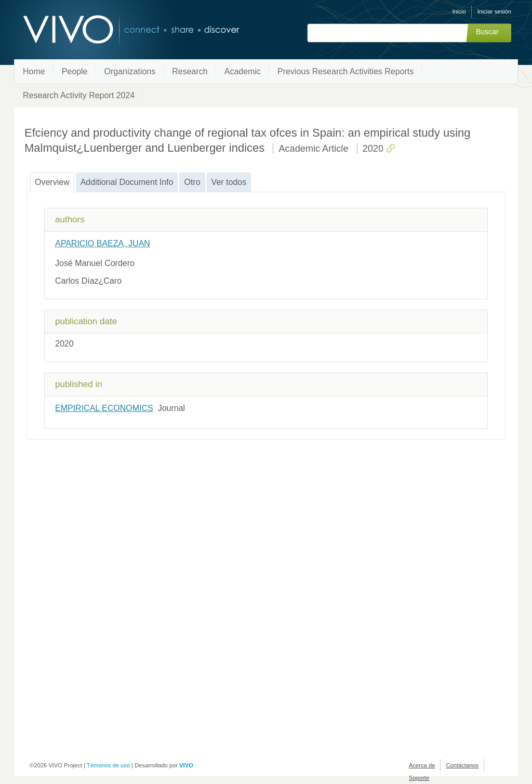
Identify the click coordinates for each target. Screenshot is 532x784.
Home (34, 71)
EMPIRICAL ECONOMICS (104, 408)
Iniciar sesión (494, 11)
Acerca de (422, 765)
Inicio (459, 11)
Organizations (130, 71)
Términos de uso (108, 765)
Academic (243, 71)
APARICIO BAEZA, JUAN (103, 243)
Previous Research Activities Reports (345, 71)
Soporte (419, 778)
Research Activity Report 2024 (79, 95)
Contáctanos (462, 765)
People (75, 71)
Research (190, 71)
